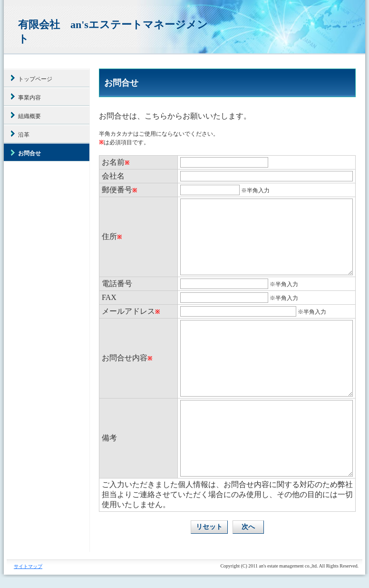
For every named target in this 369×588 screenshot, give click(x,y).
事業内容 (29, 98)
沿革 (24, 135)
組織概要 (29, 116)
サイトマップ (28, 566)
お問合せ (29, 153)
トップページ (35, 79)
